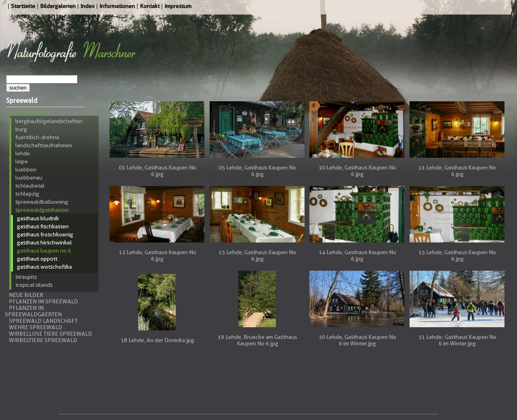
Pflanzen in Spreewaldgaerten (33, 311)
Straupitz (26, 277)
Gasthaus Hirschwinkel (44, 242)
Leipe (22, 161)
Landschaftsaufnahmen (44, 145)
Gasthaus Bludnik (38, 218)
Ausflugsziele (29, 113)
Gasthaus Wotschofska (44, 267)
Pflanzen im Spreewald (43, 301)
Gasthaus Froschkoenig (45, 234)
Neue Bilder (26, 295)
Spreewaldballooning (42, 202)
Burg (21, 129)
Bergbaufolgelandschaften (49, 121)
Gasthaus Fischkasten (43, 226)
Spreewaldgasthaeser (42, 210)
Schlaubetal (30, 186)
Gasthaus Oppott (37, 259)
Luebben (26, 169)
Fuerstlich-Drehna (37, 137)
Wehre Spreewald (36, 327)
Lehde (23, 153)
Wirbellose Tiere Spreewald (50, 334)
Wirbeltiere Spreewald (43, 340)
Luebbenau (29, 178)
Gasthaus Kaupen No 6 (44, 251)
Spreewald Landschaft (43, 321)
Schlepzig (27, 194)
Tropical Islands (34, 285)
